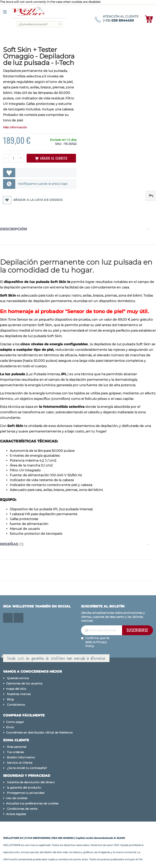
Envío (10, 727)
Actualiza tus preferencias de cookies (32, 803)
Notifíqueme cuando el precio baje (43, 184)
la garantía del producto (24, 788)
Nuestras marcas (19, 694)
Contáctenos (16, 705)
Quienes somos (18, 678)
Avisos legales (16, 814)
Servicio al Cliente (20, 763)
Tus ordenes (15, 752)
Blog (10, 699)
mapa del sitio (16, 689)
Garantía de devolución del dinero (31, 782)
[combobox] (40, 24)
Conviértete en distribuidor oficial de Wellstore (39, 733)
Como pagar (15, 722)
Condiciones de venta (22, 809)
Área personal (17, 747)
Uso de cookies (17, 798)
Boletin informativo (21, 757)
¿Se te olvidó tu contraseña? (27, 768)
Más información (15, 127)
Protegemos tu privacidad (26, 793)
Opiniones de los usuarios (24, 683)
